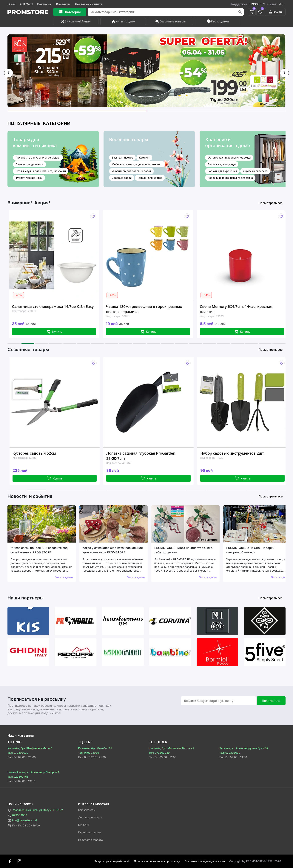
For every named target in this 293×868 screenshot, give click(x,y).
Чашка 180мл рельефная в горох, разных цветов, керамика (149, 309)
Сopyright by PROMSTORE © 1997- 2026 (255, 861)
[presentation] (9, 73)
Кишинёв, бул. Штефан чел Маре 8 (30, 748)
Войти (275, 12)
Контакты (63, 4)
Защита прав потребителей (112, 861)
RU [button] (281, 4)
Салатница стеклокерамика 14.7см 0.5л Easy (58, 306)
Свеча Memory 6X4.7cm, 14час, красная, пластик (242, 309)
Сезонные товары (170, 21)
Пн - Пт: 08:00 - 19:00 (24, 826)
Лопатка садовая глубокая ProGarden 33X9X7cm (147, 456)
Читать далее (64, 577)
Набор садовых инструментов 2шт (238, 453)
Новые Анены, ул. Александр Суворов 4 (33, 772)
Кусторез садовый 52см (40, 453)
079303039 (17, 815)
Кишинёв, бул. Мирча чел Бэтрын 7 (171, 748)
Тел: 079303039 (18, 753)
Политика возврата (90, 840)
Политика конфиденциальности (205, 861)
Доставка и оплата (89, 4)
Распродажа (218, 21)
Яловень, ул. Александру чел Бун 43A (244, 748)
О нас (12, 4)
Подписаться (271, 701)
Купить (60, 332)
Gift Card (26, 4)
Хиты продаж (123, 21)
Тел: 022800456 (18, 777)
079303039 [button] (257, 4)
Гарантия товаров (90, 832)
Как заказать (87, 810)
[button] (77, 111)
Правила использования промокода (157, 861)
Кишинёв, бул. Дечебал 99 (95, 748)
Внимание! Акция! (76, 21)
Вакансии (44, 4)
